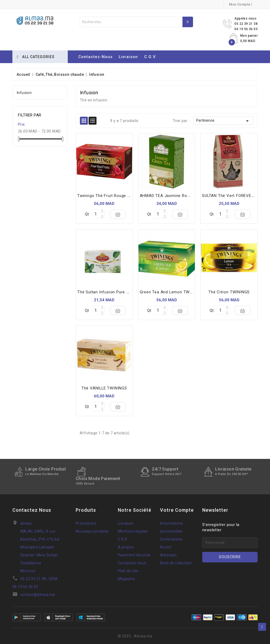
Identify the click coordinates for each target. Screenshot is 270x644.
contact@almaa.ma (38, 595)
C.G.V (150, 57)
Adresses (168, 555)
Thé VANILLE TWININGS (104, 388)
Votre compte (177, 510)
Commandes (171, 539)
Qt (87, 214)
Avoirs (166, 547)
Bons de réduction (176, 563)
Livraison (128, 57)
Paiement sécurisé (134, 555)
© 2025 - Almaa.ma (135, 636)
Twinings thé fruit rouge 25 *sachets (114, 196)
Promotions (86, 523)
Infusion (24, 93)
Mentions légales (133, 531)
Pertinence (223, 121)
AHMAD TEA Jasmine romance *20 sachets (182, 196)
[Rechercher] (136, 22)
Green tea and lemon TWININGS (172, 292)
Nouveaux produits (92, 531)
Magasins (126, 579)
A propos (126, 547)
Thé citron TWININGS (229, 292)
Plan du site (128, 571)
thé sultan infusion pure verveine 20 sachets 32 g (127, 292)
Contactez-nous (95, 57)
